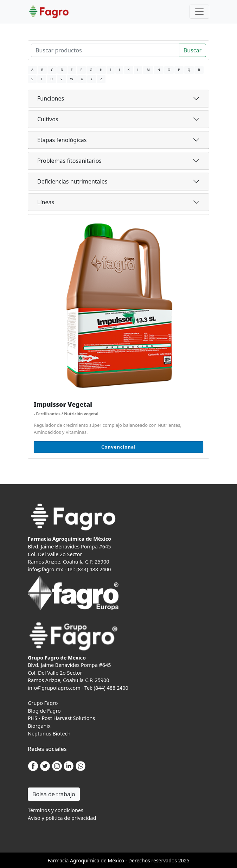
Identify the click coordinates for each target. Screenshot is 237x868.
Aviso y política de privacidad (62, 818)
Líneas (46, 202)
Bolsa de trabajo (54, 794)
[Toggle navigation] (199, 12)
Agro (76, 860)
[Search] (105, 50)
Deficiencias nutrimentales (72, 181)
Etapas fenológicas (62, 140)
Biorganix (39, 726)
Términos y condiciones (56, 810)
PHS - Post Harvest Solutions (61, 718)
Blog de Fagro (44, 711)
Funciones (51, 98)
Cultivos (48, 119)
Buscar (193, 50)
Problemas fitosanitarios (69, 161)
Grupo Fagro (43, 703)
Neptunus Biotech (49, 734)
